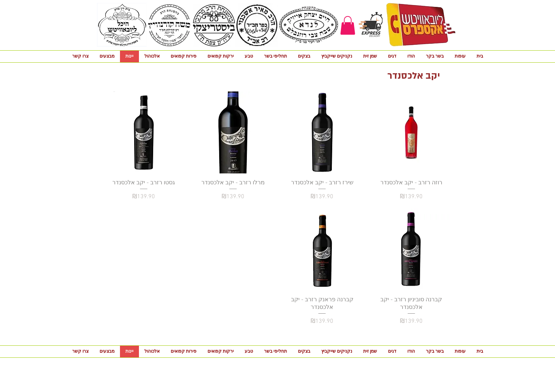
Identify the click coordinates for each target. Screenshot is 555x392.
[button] (348, 25)
